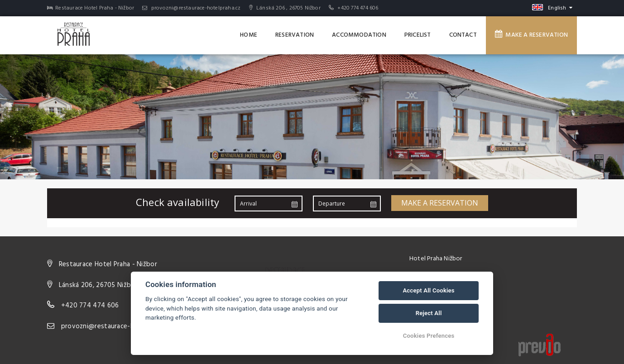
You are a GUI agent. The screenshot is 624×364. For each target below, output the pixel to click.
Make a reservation (531, 35)
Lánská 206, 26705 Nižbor (98, 285)
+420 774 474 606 (358, 8)
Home (249, 35)
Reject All (429, 313)
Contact (463, 35)
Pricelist (418, 35)
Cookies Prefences (429, 336)
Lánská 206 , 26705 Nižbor (285, 8)
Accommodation (359, 35)
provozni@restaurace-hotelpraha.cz (191, 8)
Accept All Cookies (428, 290)
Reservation (295, 35)
